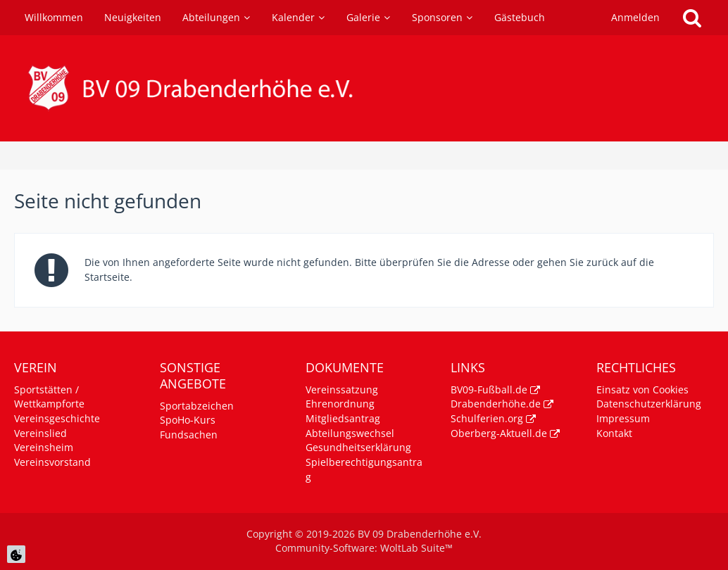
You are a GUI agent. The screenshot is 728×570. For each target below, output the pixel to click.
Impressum (623, 418)
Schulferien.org (487, 418)
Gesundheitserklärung (358, 447)
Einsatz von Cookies (642, 389)
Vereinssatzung (342, 389)
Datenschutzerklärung (649, 404)
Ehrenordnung (340, 404)
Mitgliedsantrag (343, 418)
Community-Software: (364, 548)
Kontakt (614, 433)
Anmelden (635, 17)
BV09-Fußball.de (489, 389)
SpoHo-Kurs (188, 420)
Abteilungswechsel (350, 433)
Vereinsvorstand (52, 462)
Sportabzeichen (197, 406)
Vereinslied (40, 433)
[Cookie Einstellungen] (16, 554)
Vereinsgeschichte (57, 418)
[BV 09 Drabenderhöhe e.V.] (364, 88)
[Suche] (692, 18)
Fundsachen (189, 435)
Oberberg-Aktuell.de (499, 433)
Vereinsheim (44, 447)
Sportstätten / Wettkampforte (49, 397)
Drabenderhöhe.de (496, 404)
